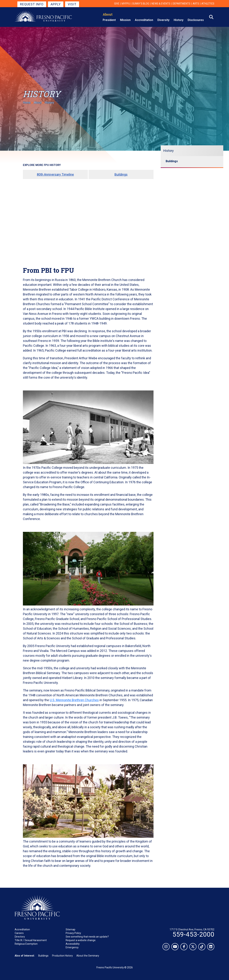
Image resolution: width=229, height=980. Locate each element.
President (109, 20)
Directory (20, 937)
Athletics (208, 4)
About (108, 14)
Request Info (32, 4)
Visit (72, 4)
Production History (62, 956)
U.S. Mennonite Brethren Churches (74, 700)
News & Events (161, 4)
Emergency (72, 947)
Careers (19, 933)
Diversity (163, 20)
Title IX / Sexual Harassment (31, 940)
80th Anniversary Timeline (55, 174)
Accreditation (144, 20)
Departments (182, 4)
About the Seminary (88, 956)
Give (117, 4)
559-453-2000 (193, 934)
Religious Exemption (26, 944)
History (179, 20)
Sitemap (70, 929)
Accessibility (73, 944)
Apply (56, 4)
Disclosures (196, 20)
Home (27, 103)
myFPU (126, 4)
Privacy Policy (73, 933)
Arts (196, 4)
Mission (125, 20)
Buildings (121, 174)
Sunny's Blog (141, 4)
